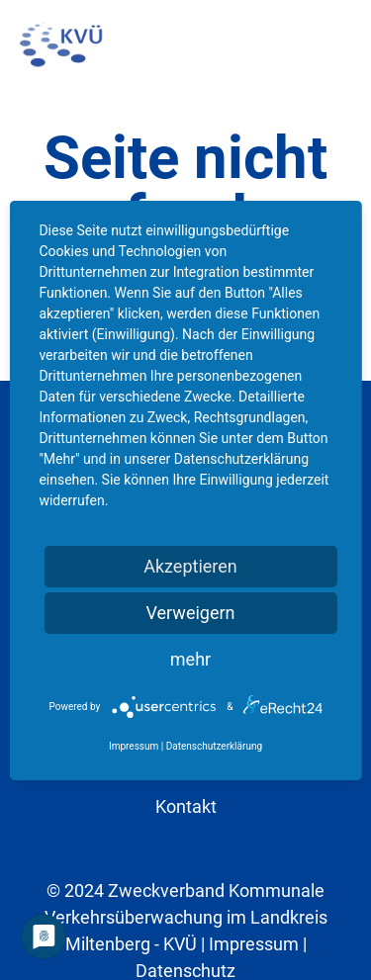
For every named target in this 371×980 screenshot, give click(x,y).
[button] (342, 45)
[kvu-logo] (61, 45)
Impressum (254, 944)
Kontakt (186, 806)
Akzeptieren (190, 566)
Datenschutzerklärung (214, 746)
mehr (190, 659)
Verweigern (190, 613)
